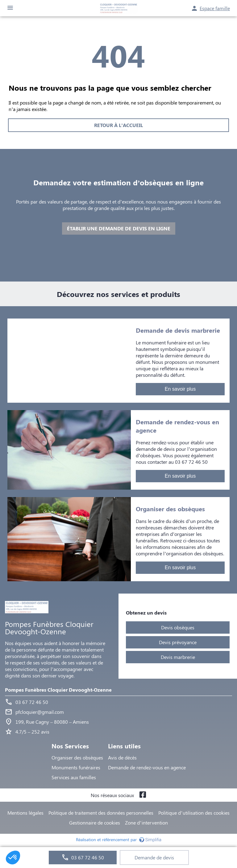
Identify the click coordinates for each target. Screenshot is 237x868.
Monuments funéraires (76, 767)
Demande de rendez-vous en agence (147, 767)
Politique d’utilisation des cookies (194, 813)
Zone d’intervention (146, 823)
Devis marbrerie (178, 657)
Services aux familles (74, 777)
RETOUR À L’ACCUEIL (118, 125)
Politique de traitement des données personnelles (101, 813)
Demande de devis (154, 857)
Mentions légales (25, 813)
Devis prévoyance (178, 642)
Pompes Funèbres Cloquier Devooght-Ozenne (58, 690)
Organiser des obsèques (77, 757)
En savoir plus (180, 389)
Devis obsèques (178, 627)
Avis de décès (122, 757)
